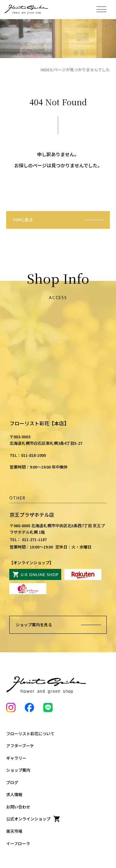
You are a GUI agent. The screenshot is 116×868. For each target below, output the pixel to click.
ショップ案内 (18, 770)
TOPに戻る (23, 220)
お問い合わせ (18, 807)
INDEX (46, 70)
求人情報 (14, 794)
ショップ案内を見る (34, 625)
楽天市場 (14, 831)
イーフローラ (18, 843)
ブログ (12, 782)
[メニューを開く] (101, 9)
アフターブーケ (20, 746)
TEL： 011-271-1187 (28, 539)
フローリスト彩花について (30, 734)
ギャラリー (16, 758)
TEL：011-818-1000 (28, 455)
